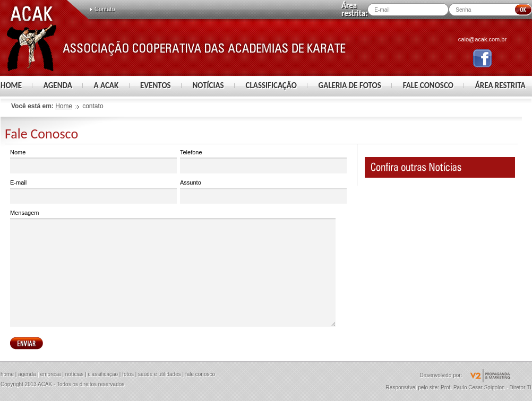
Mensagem (173, 268)
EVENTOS (156, 85)
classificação (103, 374)
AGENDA (58, 85)
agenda (27, 374)
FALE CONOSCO (428, 85)
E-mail (93, 192)
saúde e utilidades (160, 374)
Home (64, 106)
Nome (93, 162)
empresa (51, 374)
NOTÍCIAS (208, 85)
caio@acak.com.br (482, 39)
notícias (74, 374)
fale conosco (200, 374)
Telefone (263, 162)
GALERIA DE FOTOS (350, 85)
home (7, 374)
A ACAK (106, 85)
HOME (11, 85)
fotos (128, 374)
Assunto (263, 192)
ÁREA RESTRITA (500, 85)
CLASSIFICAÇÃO (271, 85)
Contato (105, 9)
